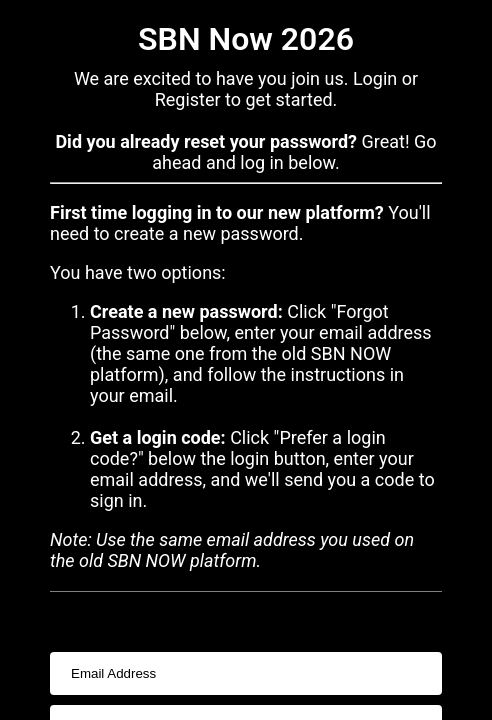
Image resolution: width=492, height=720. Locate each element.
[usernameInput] (246, 673)
